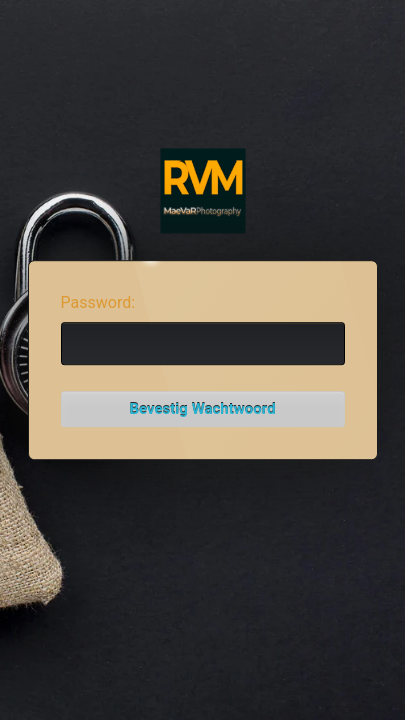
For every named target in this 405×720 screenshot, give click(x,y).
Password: (98, 302)
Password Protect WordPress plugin (202, 191)
